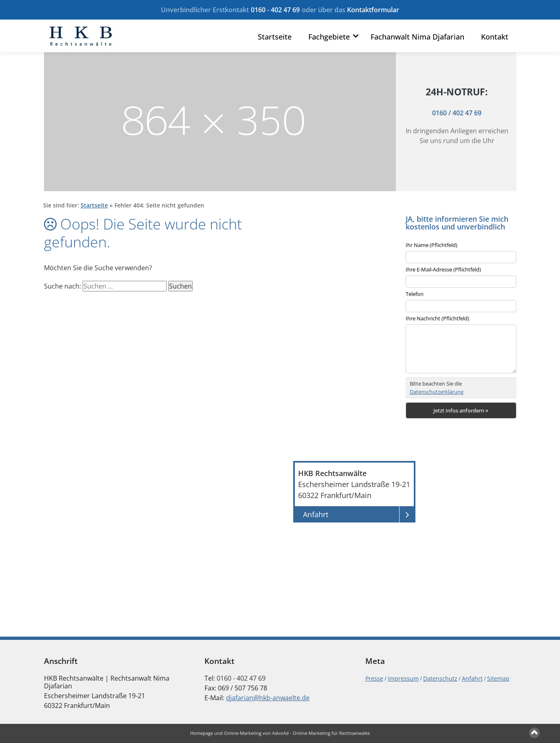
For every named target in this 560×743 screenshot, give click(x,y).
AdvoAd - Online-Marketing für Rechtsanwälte (321, 733)
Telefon (415, 294)
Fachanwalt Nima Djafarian (417, 37)
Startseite (275, 37)
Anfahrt (472, 678)
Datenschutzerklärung (437, 392)
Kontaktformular (373, 10)
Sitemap (498, 678)
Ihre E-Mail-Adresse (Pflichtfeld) (443, 269)
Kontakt (495, 37)
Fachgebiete (329, 37)
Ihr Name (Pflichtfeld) (432, 245)
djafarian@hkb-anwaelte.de (268, 698)
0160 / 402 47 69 (457, 112)
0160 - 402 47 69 (275, 10)
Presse (374, 678)
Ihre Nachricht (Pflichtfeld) (437, 318)
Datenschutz (440, 678)
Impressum (403, 678)
